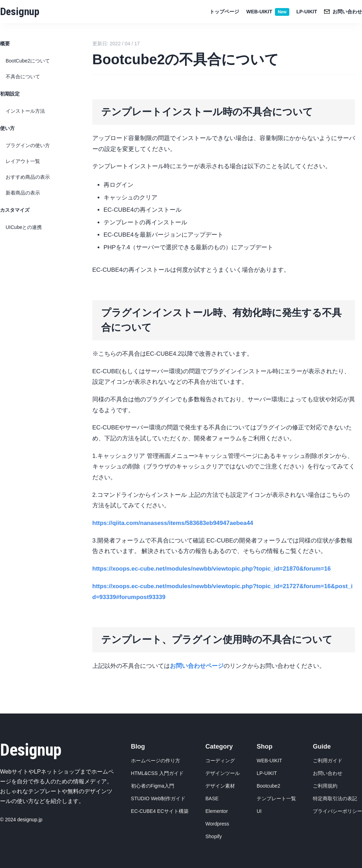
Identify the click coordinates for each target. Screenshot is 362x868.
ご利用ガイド (328, 761)
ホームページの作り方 (156, 761)
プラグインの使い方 (28, 145)
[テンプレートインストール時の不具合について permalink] (89, 102)
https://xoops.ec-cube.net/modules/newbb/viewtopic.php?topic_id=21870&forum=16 (212, 569)
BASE (212, 798)
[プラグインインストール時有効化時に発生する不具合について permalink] (89, 303)
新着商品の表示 (23, 193)
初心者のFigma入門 (153, 786)
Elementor (217, 811)
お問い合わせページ (197, 666)
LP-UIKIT (307, 12)
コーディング (220, 761)
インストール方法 (25, 111)
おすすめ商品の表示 (28, 177)
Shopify (214, 836)
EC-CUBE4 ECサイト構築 (160, 811)
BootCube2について (28, 61)
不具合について (23, 77)
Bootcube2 (268, 786)
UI (259, 811)
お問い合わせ (328, 773)
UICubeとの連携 (24, 227)
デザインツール (223, 773)
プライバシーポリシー (337, 811)
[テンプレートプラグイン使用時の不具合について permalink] (89, 630)
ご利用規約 (325, 786)
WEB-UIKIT (268, 12)
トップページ (224, 12)
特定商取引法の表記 (335, 798)
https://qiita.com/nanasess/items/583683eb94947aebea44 (173, 523)
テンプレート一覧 (276, 798)
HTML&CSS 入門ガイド (157, 773)
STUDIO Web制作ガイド (158, 798)
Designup (20, 11)
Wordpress (217, 824)
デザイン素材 (220, 786)
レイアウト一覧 (23, 161)
